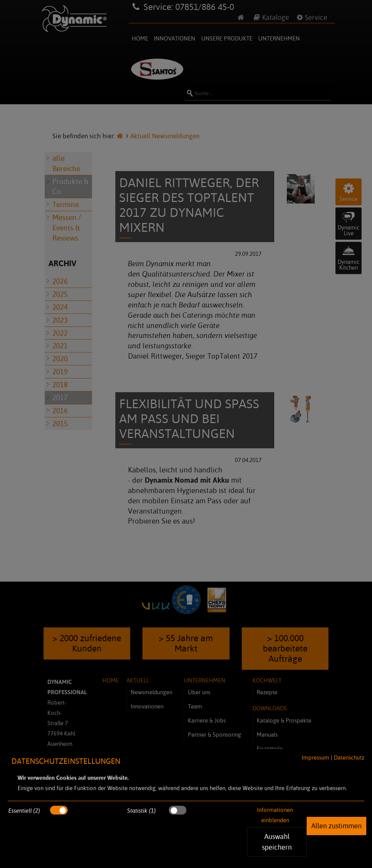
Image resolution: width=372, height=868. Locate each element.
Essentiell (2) (24, 811)
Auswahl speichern (277, 842)
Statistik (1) (142, 811)
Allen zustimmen (336, 826)
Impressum (315, 757)
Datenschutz (349, 757)
